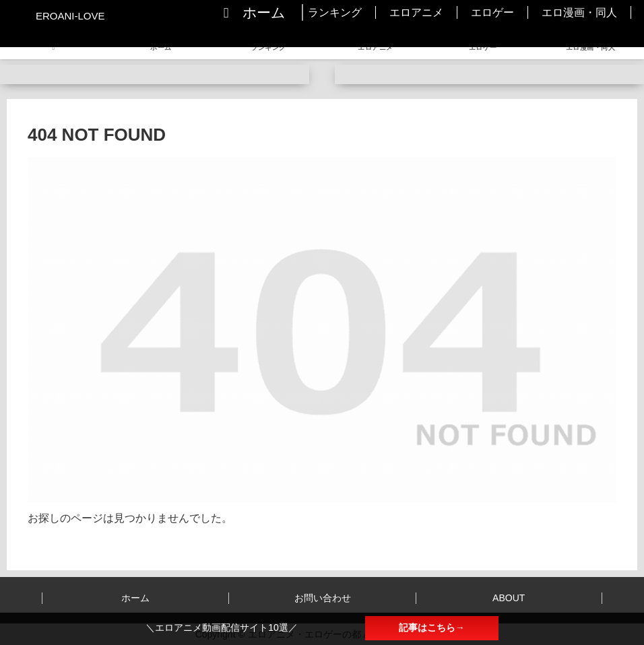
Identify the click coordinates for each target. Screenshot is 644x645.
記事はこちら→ (432, 627)
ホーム (135, 598)
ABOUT (509, 598)
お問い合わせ (323, 598)
